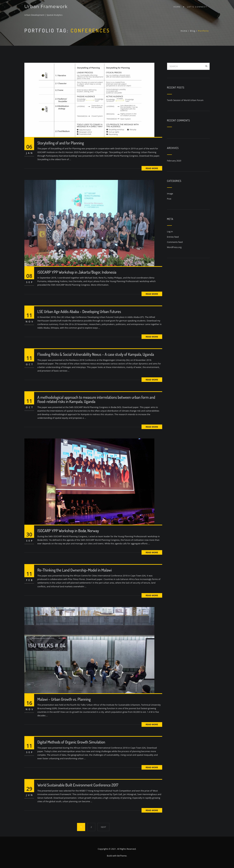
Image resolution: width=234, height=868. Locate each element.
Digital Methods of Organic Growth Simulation (71, 742)
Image (170, 194)
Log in (170, 231)
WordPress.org (174, 247)
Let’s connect (197, 7)
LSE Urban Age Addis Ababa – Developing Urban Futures (79, 311)
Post (169, 199)
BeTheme (122, 856)
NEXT (104, 827)
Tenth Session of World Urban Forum (185, 100)
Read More (152, 168)
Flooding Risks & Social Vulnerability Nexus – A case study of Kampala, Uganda (96, 354)
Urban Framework (46, 7)
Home (177, 7)
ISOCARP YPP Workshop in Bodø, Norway (68, 531)
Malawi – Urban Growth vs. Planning (64, 699)
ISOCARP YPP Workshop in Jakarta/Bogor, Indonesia (77, 272)
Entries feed (173, 237)
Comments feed (175, 242)
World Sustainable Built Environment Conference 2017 (78, 785)
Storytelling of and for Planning (61, 143)
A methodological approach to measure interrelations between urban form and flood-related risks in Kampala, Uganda (96, 399)
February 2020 (174, 161)
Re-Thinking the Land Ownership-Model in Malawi (75, 570)
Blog (193, 31)
